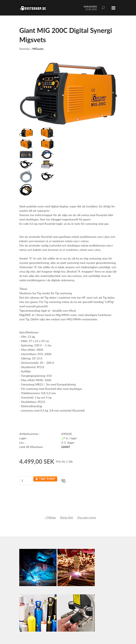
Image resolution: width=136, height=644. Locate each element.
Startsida (24, 49)
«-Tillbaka (50, 517)
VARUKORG (90, 7)
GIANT (66, 447)
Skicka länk (67, 517)
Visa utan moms (87, 517)
